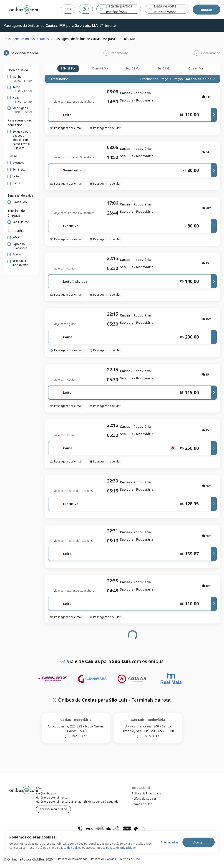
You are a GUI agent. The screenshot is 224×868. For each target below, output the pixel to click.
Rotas (44, 38)
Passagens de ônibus (19, 38)
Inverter (108, 25)
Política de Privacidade (147, 793)
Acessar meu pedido (53, 808)
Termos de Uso (142, 804)
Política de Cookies (144, 798)
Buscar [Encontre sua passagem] (207, 9)
